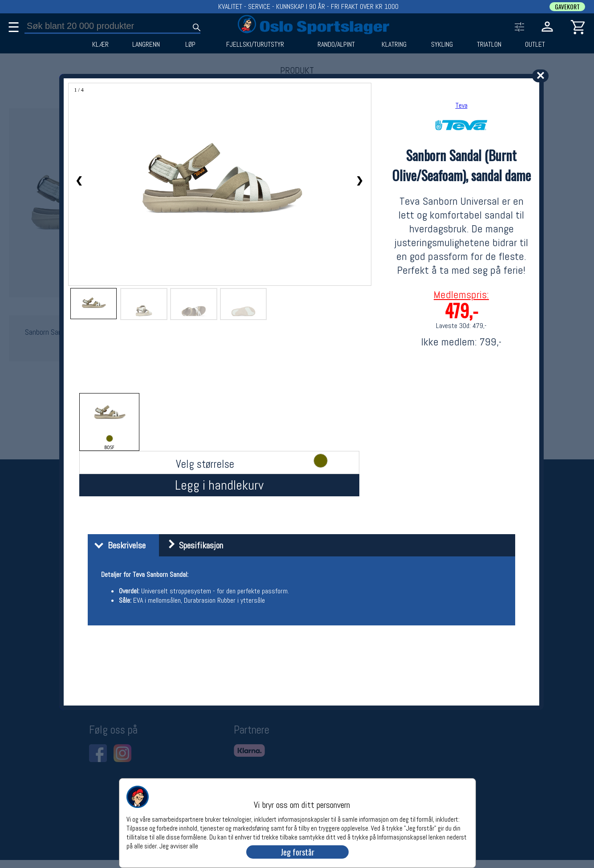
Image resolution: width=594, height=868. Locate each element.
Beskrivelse (118, 545)
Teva (462, 105)
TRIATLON (489, 45)
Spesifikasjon (192, 545)
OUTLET (535, 45)
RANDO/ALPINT (336, 45)
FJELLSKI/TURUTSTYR (255, 45)
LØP (190, 45)
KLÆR (100, 45)
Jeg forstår (297, 852)
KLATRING (394, 45)
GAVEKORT (567, 7)
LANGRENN (146, 45)
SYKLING (442, 45)
